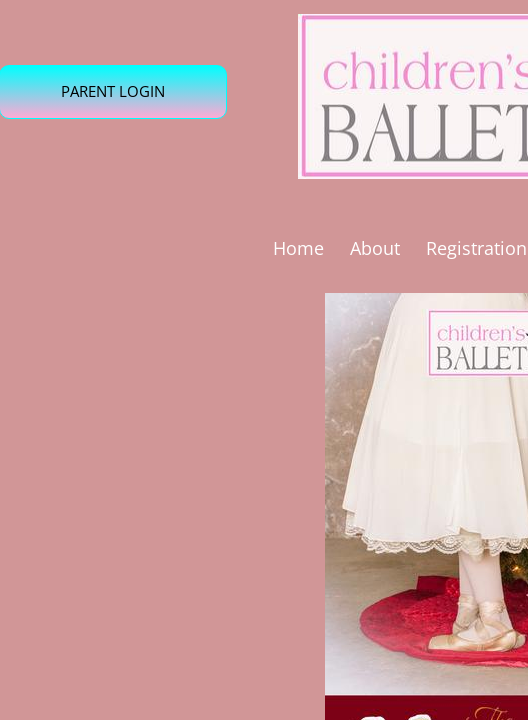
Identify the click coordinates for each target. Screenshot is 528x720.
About (375, 248)
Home (298, 248)
